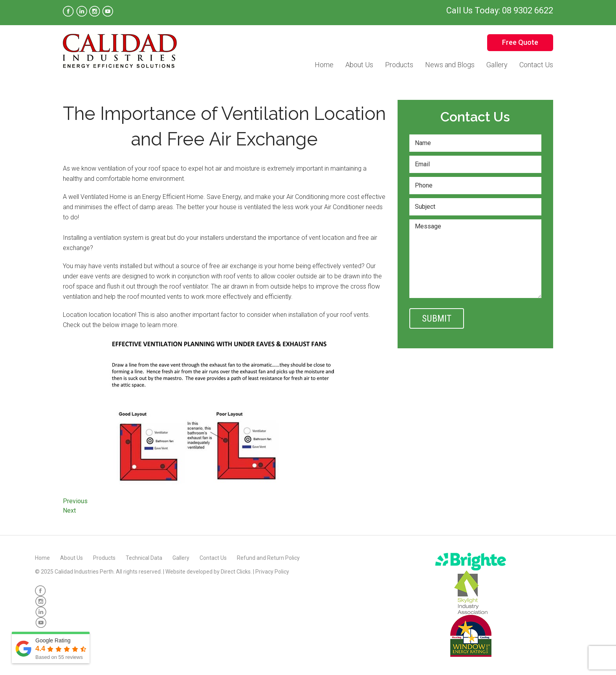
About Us (359, 65)
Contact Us (536, 65)
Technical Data (144, 558)
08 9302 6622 (528, 10)
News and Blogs (450, 65)
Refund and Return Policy (268, 558)
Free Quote (520, 42)
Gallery (497, 65)
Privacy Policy (272, 572)
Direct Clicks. (236, 572)
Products (399, 65)
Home (324, 65)
